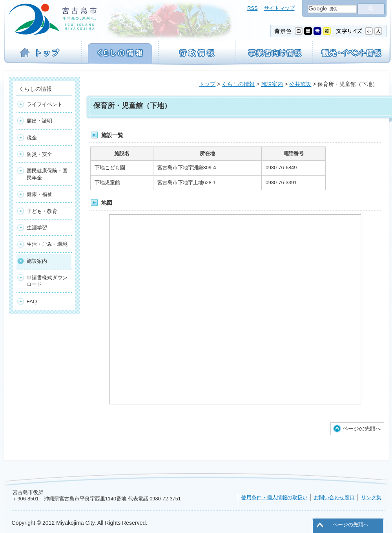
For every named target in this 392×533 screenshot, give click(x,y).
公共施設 (300, 84)
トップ (207, 84)
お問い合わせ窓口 (334, 497)
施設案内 (272, 84)
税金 (32, 138)
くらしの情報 (238, 84)
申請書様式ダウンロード (47, 281)
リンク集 (371, 497)
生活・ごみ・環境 (47, 244)
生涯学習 (37, 228)
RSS (252, 8)
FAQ (32, 301)
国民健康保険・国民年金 (47, 174)
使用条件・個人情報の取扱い (274, 497)
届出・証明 (39, 121)
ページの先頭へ (362, 429)
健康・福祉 (39, 194)
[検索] (332, 9)
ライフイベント (45, 104)
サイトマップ (279, 8)
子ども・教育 (42, 211)
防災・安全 (39, 154)
